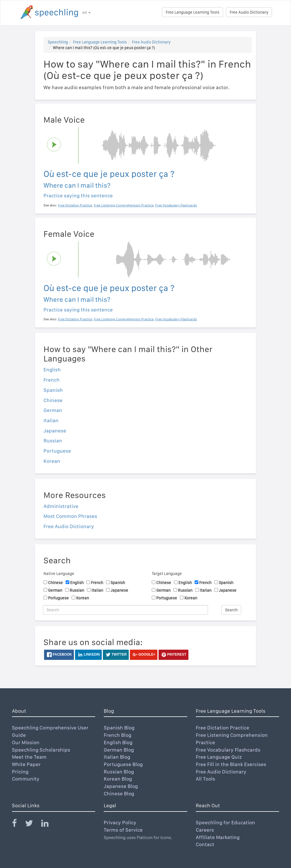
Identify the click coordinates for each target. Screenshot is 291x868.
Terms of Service (123, 830)
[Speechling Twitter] (33, 824)
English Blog (118, 742)
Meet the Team (29, 757)
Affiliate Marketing (218, 837)
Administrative (61, 506)
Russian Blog (119, 772)
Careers (205, 830)
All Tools (205, 779)
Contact (205, 844)
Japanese (55, 431)
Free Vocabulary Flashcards (228, 750)
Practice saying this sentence (78, 195)
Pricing (20, 772)
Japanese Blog (121, 786)
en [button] (87, 12)
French (52, 380)
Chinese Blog (119, 793)
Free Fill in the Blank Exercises (231, 764)
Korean (52, 461)
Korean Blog (118, 779)
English (52, 370)
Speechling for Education (225, 822)
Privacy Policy (120, 822)
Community (26, 779)
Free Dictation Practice (223, 728)
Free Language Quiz (219, 757)
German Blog (119, 750)
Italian (51, 420)
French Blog (118, 735)
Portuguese (57, 451)
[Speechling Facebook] (18, 824)
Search (231, 610)
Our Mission (26, 742)
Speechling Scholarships (41, 750)
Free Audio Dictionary (249, 12)
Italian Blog (117, 757)
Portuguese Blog (123, 764)
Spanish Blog (119, 728)
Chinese (53, 400)
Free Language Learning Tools (193, 12)
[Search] (125, 610)
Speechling (58, 42)
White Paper (26, 764)
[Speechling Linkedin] (48, 824)
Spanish (53, 390)
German (53, 410)
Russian (53, 441)
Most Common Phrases (70, 516)
